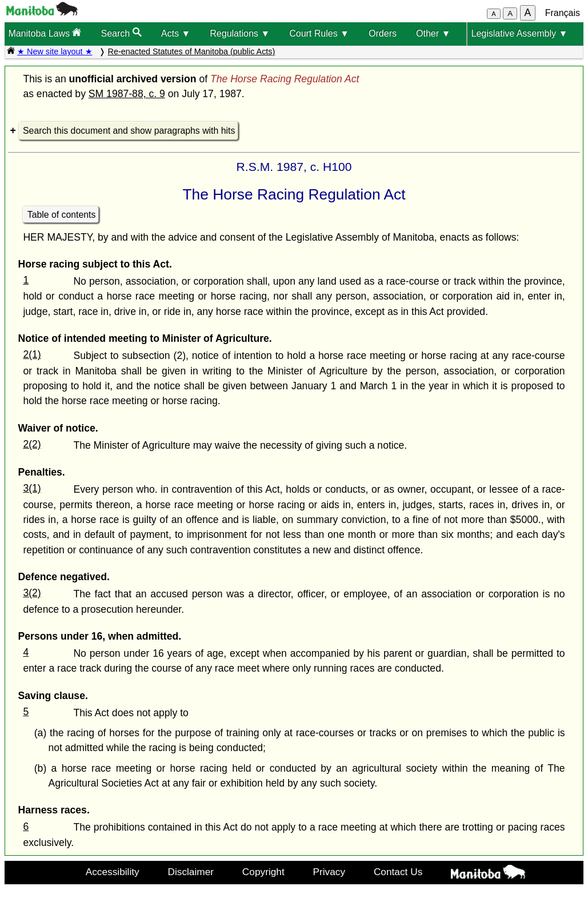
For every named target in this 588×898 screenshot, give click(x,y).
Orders (383, 33)
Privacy (329, 872)
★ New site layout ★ (55, 51)
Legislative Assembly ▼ (519, 33)
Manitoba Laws (45, 33)
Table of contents (62, 215)
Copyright (263, 872)
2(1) (32, 354)
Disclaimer (191, 872)
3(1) (32, 488)
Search (121, 33)
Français (563, 13)
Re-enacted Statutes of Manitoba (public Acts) (192, 51)
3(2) (32, 593)
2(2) (32, 444)
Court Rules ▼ (319, 33)
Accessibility (113, 872)
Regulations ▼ (240, 33)
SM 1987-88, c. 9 (127, 94)
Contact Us (398, 872)
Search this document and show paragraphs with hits (129, 131)
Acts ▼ (176, 33)
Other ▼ (433, 33)
